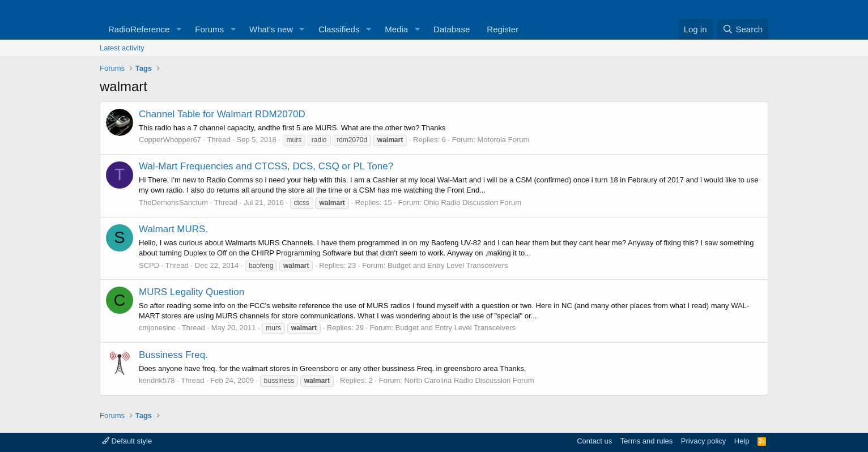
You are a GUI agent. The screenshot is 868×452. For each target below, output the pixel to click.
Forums (209, 29)
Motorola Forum (504, 140)
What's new (271, 29)
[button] (178, 29)
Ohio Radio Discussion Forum (472, 202)
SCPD (149, 265)
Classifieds (339, 29)
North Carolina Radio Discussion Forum (469, 380)
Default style (127, 441)
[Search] (743, 29)
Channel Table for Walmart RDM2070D (222, 114)
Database (452, 29)
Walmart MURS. (173, 229)
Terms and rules (646, 441)
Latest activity (122, 48)
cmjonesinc (157, 328)
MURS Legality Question (192, 292)
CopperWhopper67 (170, 140)
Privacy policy (703, 441)
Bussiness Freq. (173, 355)
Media (396, 29)
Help (742, 441)
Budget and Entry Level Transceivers (448, 265)
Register (503, 29)
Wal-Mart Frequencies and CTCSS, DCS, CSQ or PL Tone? (266, 166)
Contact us (594, 441)
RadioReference (139, 29)
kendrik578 (157, 380)
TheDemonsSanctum (173, 202)
